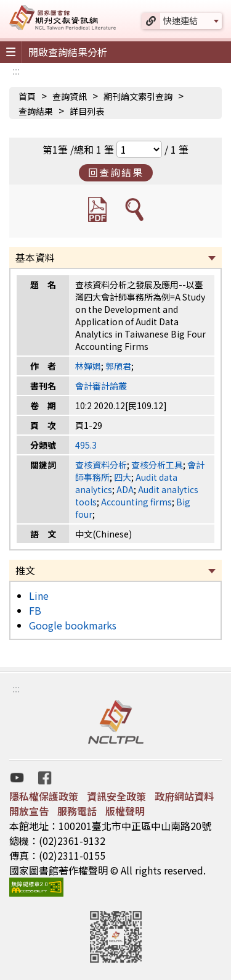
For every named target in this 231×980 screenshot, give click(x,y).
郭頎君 (118, 366)
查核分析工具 (157, 465)
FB (35, 610)
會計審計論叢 (101, 386)
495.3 (86, 445)
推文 (25, 570)
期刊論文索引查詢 (138, 96)
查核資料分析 (101, 465)
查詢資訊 (70, 96)
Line (39, 596)
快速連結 (180, 20)
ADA (125, 489)
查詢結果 (36, 111)
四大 (123, 477)
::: (16, 70)
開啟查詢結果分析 (68, 52)
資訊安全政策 (116, 796)
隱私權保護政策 (44, 796)
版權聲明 (125, 811)
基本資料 (35, 257)
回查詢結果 (116, 172)
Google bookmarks (73, 625)
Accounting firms (136, 502)
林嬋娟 (88, 366)
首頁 (27, 96)
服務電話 (77, 811)
